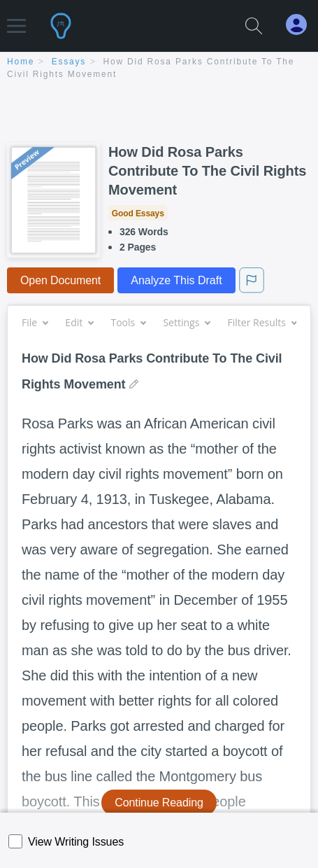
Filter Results (262, 322)
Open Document (60, 280)
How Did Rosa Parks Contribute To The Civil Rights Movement (207, 171)
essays (69, 62)
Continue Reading (159, 803)
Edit (79, 322)
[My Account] (302, 25)
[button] (16, 19)
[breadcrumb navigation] (159, 69)
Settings (186, 322)
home (21, 62)
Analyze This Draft (176, 280)
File (35, 322)
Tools (128, 322)
